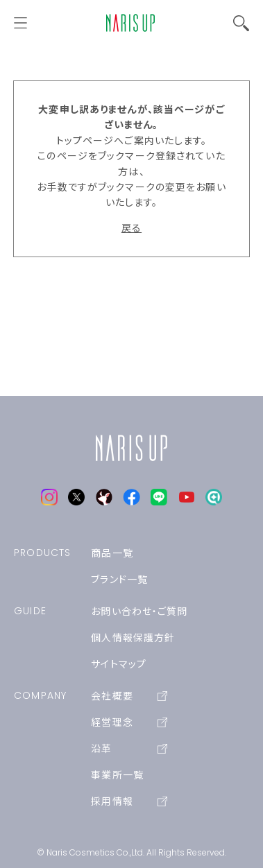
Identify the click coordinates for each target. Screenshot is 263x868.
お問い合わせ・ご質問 (139, 611)
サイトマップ (119, 664)
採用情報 (129, 801)
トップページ (85, 141)
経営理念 (129, 722)
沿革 (129, 749)
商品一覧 (112, 553)
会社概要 (129, 696)
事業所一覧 (117, 775)
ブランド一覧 (119, 580)
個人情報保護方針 (133, 638)
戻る (131, 228)
